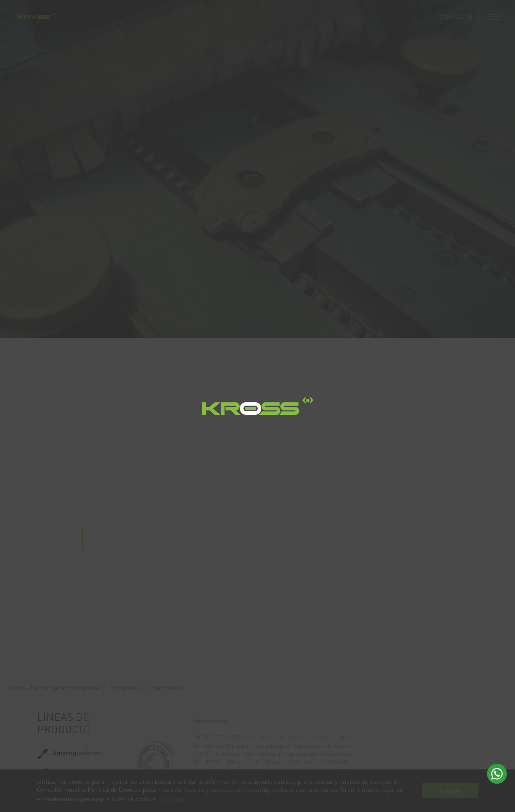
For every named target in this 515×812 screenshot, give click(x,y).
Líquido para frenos (81, 772)
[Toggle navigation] (495, 17)
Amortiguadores (77, 753)
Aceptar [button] (450, 791)
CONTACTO (456, 17)
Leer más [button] (172, 799)
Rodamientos (72, 791)
